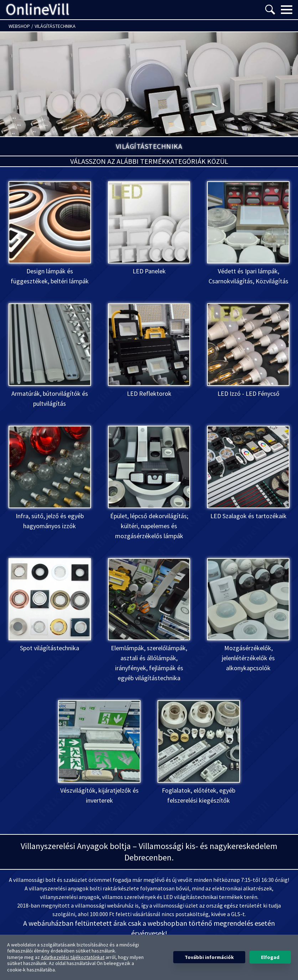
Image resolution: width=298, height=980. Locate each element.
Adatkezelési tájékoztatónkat (73, 957)
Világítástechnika (55, 26)
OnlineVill (38, 10)
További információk (209, 957)
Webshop (19, 26)
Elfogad (270, 957)
